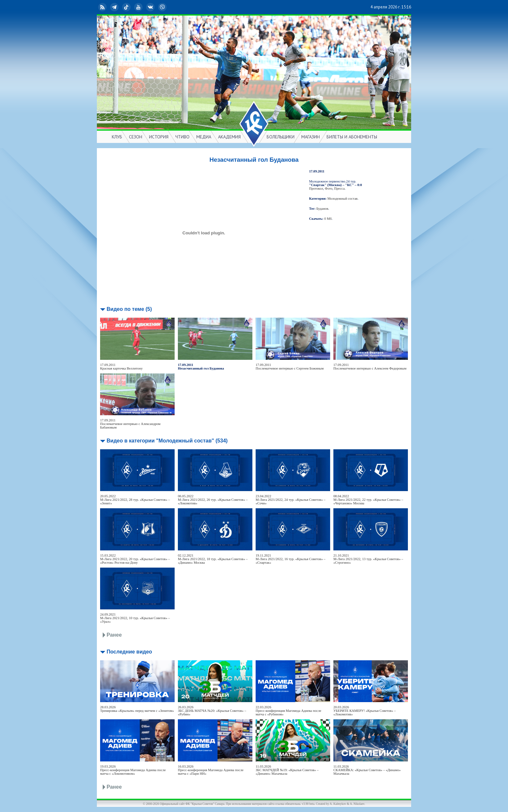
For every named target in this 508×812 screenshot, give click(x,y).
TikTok (127, 7)
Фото (329, 188)
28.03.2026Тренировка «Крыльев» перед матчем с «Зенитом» (137, 709)
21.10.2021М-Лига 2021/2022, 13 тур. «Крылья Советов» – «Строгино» (368, 559)
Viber (163, 7)
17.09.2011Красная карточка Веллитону (121, 367)
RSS (103, 7)
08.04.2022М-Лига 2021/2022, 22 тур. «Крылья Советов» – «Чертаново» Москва (368, 500)
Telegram (115, 7)
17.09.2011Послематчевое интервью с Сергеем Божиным (290, 367)
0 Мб (328, 219)
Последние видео (129, 652)
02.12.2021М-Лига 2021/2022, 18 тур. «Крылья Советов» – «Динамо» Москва (213, 559)
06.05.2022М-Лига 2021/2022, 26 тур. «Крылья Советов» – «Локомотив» (213, 500)
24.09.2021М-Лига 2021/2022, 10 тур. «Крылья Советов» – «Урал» (135, 618)
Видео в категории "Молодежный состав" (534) (167, 441)
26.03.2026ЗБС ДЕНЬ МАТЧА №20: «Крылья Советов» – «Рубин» (212, 711)
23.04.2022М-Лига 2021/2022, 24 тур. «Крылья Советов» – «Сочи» (290, 500)
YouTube (139, 7)
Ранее (114, 635)
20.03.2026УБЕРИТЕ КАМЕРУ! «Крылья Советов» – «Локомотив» (365, 711)
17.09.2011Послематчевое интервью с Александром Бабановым (130, 424)
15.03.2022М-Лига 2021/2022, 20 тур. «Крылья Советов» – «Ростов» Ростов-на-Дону (135, 559)
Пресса (339, 188)
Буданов (323, 209)
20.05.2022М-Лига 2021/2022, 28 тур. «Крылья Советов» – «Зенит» (135, 500)
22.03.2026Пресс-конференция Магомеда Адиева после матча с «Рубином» (289, 711)
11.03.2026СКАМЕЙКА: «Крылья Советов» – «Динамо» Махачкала (367, 770)
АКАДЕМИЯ (229, 137)
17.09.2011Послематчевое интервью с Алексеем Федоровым (370, 367)
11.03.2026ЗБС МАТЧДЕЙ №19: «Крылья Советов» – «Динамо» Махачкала (287, 770)
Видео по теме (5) (129, 309)
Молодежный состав (343, 199)
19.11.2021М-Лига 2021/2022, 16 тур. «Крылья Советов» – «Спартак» (290, 559)
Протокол (316, 188)
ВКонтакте (151, 7)
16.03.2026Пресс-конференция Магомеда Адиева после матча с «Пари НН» (211, 770)
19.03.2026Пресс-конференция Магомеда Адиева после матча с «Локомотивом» (133, 770)
